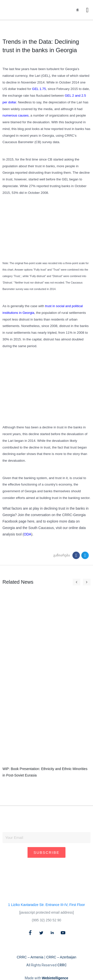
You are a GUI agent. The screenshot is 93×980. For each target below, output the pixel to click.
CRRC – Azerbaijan (61, 957)
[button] (77, 10)
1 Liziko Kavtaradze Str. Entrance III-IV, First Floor (47, 905)
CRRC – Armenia (30, 957)
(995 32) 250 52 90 (46, 920)
